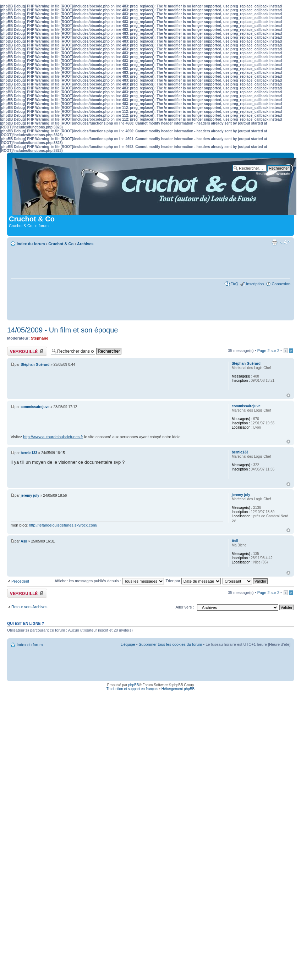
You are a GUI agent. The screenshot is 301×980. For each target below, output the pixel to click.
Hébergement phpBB (178, 689)
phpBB (133, 685)
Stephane (40, 338)
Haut (288, 395)
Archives (85, 244)
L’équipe (128, 644)
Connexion (281, 284)
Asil (24, 541)
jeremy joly (30, 495)
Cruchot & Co (61, 244)
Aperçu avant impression (274, 242)
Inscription (255, 284)
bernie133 (29, 453)
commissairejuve (35, 407)
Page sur (268, 351)
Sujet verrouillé (27, 351)
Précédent (20, 581)
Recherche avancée (273, 174)
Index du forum (31, 244)
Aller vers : (185, 607)
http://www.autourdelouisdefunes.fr (53, 437)
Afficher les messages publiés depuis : (109, 581)
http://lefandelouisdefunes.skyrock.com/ (63, 525)
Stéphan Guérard (35, 365)
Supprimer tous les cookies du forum (171, 644)
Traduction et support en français (132, 689)
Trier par (193, 581)
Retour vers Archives (29, 607)
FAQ (234, 284)
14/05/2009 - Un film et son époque (62, 330)
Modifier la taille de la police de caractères (285, 242)
